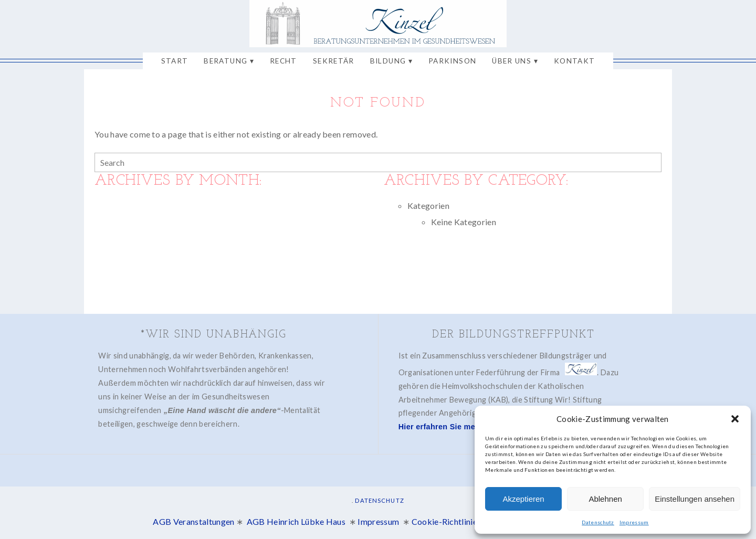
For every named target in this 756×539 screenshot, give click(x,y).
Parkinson (452, 61)
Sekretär (334, 61)
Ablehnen (605, 499)
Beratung (225, 61)
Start (175, 61)
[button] (735, 419)
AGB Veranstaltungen (193, 520)
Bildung (388, 61)
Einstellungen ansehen (695, 499)
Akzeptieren (523, 499)
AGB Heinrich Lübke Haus (297, 520)
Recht (283, 61)
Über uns (512, 61)
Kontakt (575, 61)
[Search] (652, 163)
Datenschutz (598, 522)
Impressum (634, 522)
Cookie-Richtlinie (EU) (454, 520)
